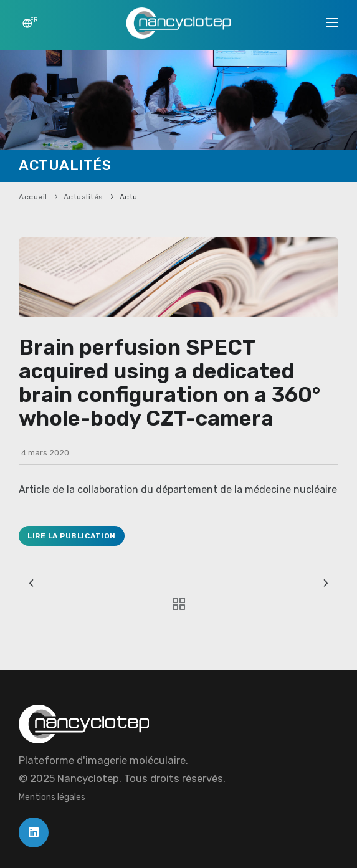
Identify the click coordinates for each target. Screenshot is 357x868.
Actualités (83, 197)
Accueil (33, 197)
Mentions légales (52, 797)
